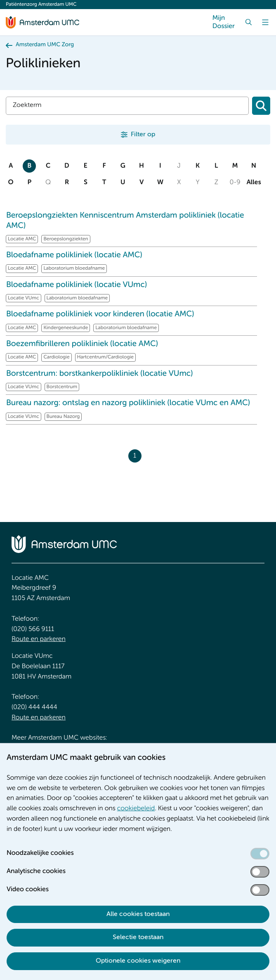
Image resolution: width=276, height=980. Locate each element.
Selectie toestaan (138, 937)
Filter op (143, 135)
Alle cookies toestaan (138, 914)
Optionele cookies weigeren (138, 961)
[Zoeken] (261, 106)
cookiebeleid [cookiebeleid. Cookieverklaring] (136, 809)
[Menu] (265, 22)
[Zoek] (249, 22)
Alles (254, 183)
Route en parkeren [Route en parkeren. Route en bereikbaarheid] (39, 639)
